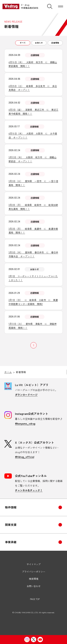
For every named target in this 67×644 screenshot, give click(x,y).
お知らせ (39, 43)
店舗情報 (55, 43)
